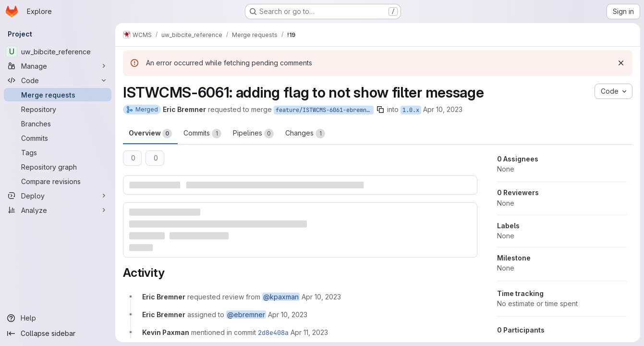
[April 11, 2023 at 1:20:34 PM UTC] (309, 332)
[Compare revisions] (58, 181)
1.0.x (411, 110)
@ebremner (246, 315)
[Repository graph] (58, 167)
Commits (202, 134)
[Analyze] (58, 210)
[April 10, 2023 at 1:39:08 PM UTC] (321, 297)
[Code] (58, 80)
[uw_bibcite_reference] (58, 51)
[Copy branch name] (380, 110)
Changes (305, 134)
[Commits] (58, 138)
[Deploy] (58, 196)
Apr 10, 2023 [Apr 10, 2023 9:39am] (443, 109)
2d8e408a (273, 333)
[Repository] (58, 109)
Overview (150, 134)
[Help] (58, 318)
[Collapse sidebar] (58, 334)
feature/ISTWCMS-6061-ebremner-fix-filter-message (325, 110)
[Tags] (58, 152)
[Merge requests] (58, 95)
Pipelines (253, 134)
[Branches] (58, 124)
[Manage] (58, 66)
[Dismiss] (621, 63)
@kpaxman (281, 297)
